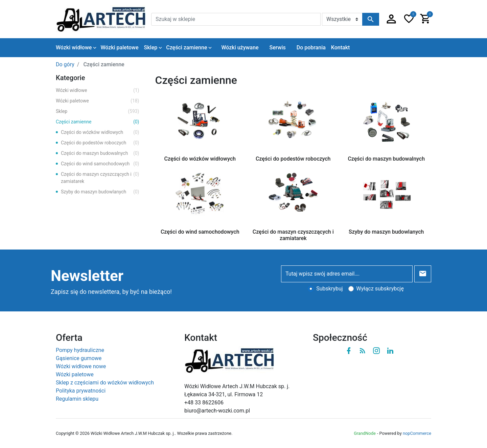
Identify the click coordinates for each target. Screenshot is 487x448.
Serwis (277, 48)
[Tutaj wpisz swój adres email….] (347, 274)
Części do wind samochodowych (100, 164)
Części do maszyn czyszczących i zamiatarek (100, 177)
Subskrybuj (329, 289)
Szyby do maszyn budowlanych (100, 192)
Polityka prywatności (81, 391)
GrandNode (365, 433)
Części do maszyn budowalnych (100, 153)
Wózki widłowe (98, 90)
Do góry (65, 64)
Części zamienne (98, 122)
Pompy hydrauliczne (80, 350)
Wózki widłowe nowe (81, 366)
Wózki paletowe (98, 101)
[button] (391, 19)
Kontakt (341, 48)
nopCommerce (417, 433)
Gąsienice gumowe (79, 358)
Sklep (98, 111)
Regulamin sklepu (77, 399)
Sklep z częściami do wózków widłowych (105, 383)
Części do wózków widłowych (100, 132)
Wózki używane (240, 48)
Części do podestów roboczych (100, 143)
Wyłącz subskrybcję (380, 289)
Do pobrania (311, 48)
